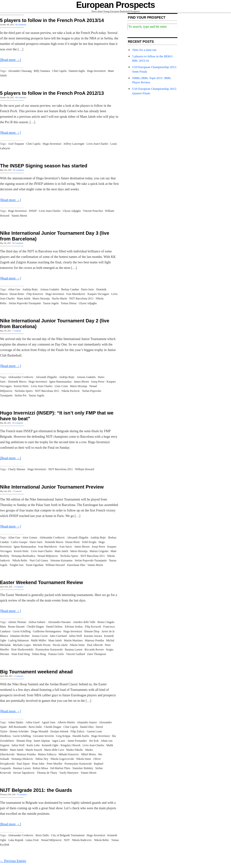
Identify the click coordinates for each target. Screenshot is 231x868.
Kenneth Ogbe (50, 745)
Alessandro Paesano (59, 622)
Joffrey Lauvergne (74, 144)
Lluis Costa (61, 386)
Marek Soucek (34, 750)
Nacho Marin (60, 298)
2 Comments (19, 587)
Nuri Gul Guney (39, 560)
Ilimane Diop (92, 631)
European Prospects (116, 5)
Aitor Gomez (30, 538)
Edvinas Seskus (74, 627)
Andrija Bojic (30, 289)
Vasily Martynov (69, 773)
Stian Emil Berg (21, 654)
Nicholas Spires (24, 391)
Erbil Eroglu (89, 542)
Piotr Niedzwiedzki (22, 650)
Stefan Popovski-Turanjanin (25, 303)
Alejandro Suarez (87, 722)
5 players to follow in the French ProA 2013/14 (52, 20)
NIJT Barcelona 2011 (81, 298)
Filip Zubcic (78, 731)
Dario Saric (88, 289)
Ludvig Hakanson (19, 640)
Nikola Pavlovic (71, 391)
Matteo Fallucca (47, 754)
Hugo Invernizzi (96, 71)
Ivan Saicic (66, 547)
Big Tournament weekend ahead (36, 672)
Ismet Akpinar (42, 741)
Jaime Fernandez (77, 741)
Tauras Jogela (51, 303)
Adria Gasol (33, 722)
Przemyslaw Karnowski (49, 650)
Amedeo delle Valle (84, 622)
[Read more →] (10, 60)
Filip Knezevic (35, 294)
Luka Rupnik (16, 840)
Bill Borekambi (18, 727)
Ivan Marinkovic (76, 294)
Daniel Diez (87, 727)
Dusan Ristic (17, 294)
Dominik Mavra (17, 382)
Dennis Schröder (19, 731)
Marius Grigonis (99, 551)
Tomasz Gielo (56, 654)
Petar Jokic (38, 764)
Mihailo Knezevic (69, 754)
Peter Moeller (55, 764)
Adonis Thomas (17, 622)
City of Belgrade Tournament (68, 835)
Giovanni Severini (43, 736)
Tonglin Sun (17, 565)
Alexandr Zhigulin (46, 377)
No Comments (21, 25)
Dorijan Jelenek (59, 731)
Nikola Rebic (20, 560)
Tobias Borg (39, 654)
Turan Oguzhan (35, 565)
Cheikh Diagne (35, 627)
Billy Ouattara (42, 71)
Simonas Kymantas (61, 560)
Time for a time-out (144, 50)
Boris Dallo (35, 727)
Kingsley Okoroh (70, 745)
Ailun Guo (14, 289)
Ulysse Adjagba (72, 211)
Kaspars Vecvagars (98, 294)
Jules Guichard (58, 636)
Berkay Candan (70, 289)
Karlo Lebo (33, 745)
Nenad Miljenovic (48, 556)
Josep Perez (98, 382)
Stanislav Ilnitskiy (83, 768)
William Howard (85, 469)
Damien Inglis (77, 71)
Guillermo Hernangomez (47, 631)
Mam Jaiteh (24, 298)
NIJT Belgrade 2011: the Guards (36, 790)
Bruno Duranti (16, 627)
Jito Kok (94, 741)
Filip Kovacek (93, 627)
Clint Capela (59, 71)
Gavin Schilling (22, 631)
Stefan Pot (20, 395)
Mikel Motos (89, 754)
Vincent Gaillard (75, 654)
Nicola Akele (60, 645)
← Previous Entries (13, 861)
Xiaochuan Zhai (76, 565)
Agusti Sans (49, 722)
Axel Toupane (16, 144)
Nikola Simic (77, 645)
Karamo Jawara (93, 636)
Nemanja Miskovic (22, 759)
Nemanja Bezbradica (23, 556)
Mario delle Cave (54, 750)
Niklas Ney (42, 759)
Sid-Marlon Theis (60, 768)
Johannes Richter (20, 636)
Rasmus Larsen (74, 650)
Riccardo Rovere (94, 650)
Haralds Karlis (81, 736)
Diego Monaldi (39, 731)
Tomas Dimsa (69, 303)
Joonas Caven (40, 636)
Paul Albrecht (95, 645)
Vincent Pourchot (93, 211)
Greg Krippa (63, 736)
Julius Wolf (76, 636)
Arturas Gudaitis (50, 289)
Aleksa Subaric (37, 622)
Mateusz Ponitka (94, 640)
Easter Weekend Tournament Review (41, 582)
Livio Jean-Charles (97, 144)
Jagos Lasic (59, 741)
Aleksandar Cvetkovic (21, 377)
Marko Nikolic (75, 750)
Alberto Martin (66, 722)
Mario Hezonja (41, 298)
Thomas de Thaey (47, 773)
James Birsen (81, 382)
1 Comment (17, 331)
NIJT (67, 840)
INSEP (33, 211)
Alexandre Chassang (20, 71)
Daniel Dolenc (55, 627)
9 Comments (22, 795)
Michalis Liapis (22, 645)
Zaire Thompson (97, 654)
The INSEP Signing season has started (44, 166)
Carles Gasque (19, 542)
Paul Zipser (23, 764)
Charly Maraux (17, 469)
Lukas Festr (32, 840)
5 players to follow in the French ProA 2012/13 (52, 93)
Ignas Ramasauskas (60, 382)
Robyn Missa (40, 768)
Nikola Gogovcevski (62, 759)
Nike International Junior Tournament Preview (52, 487)
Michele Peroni (42, 645)
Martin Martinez (73, 640)
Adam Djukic (16, 722)
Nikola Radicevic (82, 840)
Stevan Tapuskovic (24, 773)
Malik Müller (39, 640)
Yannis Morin (19, 216)
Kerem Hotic (21, 386)
